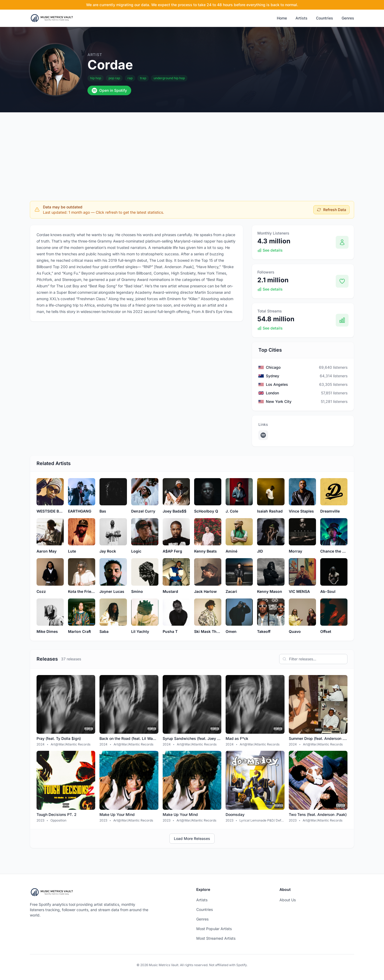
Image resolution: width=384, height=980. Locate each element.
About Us (288, 900)
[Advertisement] (192, 152)
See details (270, 250)
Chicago (273, 367)
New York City (279, 401)
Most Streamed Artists (216, 938)
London (272, 393)
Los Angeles (277, 384)
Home (282, 18)
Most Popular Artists (214, 929)
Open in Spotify (109, 90)
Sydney (273, 376)
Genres (348, 18)
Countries (325, 18)
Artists (301, 18)
